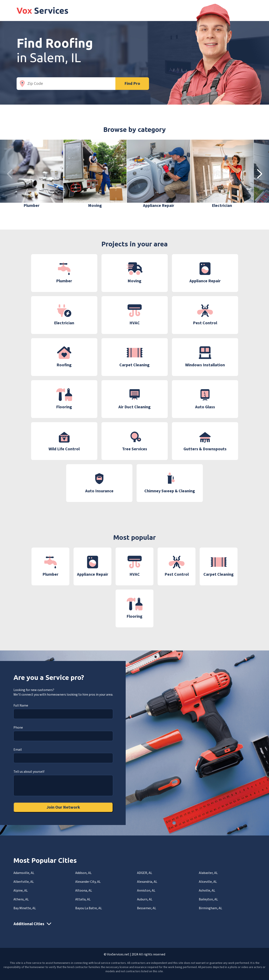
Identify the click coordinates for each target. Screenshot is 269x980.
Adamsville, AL (24, 873)
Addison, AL (83, 873)
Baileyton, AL (208, 899)
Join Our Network (63, 807)
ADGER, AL (145, 873)
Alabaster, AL (208, 873)
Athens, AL (21, 899)
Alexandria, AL (147, 882)
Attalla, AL (83, 899)
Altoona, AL (84, 891)
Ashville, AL (207, 891)
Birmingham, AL (210, 908)
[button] (259, 174)
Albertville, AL (24, 882)
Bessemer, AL (147, 908)
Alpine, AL (21, 891)
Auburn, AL (145, 899)
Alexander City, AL (88, 882)
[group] (32, 174)
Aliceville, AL (208, 882)
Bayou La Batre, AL (89, 908)
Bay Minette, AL (25, 908)
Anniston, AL (146, 891)
